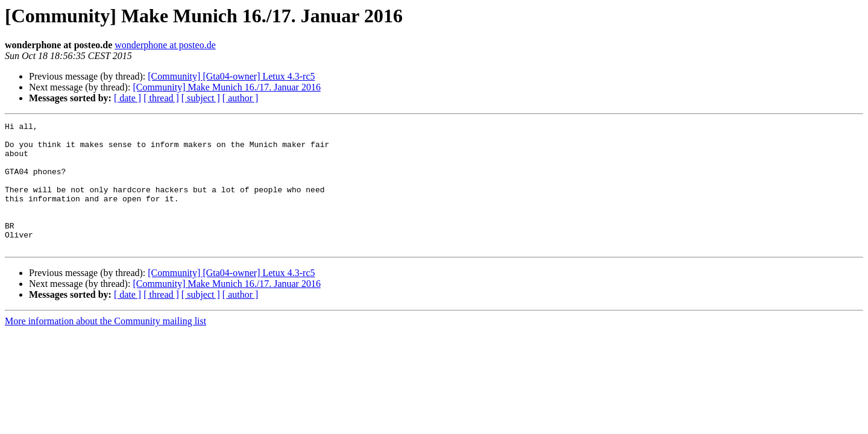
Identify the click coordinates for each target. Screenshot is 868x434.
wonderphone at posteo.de (165, 45)
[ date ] (127, 98)
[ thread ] (161, 98)
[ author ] (241, 98)
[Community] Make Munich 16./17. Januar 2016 (227, 87)
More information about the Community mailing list (105, 346)
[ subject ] (201, 98)
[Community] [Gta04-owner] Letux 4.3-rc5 (231, 76)
